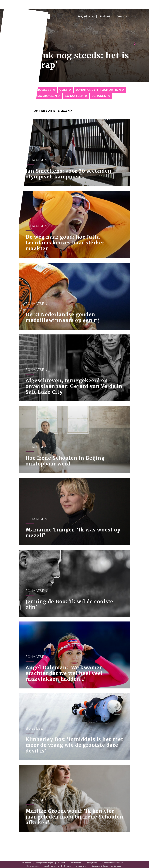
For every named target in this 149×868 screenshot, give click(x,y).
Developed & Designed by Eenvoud (106, 866)
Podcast (105, 16)
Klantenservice (32, 866)
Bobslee (44, 90)
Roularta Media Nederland (75, 866)
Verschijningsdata (51, 866)
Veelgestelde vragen (45, 863)
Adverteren (26, 863)
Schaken (99, 96)
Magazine (84, 16)
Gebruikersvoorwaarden (113, 863)
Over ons (122, 16)
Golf (63, 90)
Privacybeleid (92, 863)
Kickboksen (47, 96)
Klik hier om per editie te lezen (46, 111)
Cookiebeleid (75, 863)
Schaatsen (74, 96)
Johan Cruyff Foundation (98, 90)
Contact (62, 863)
